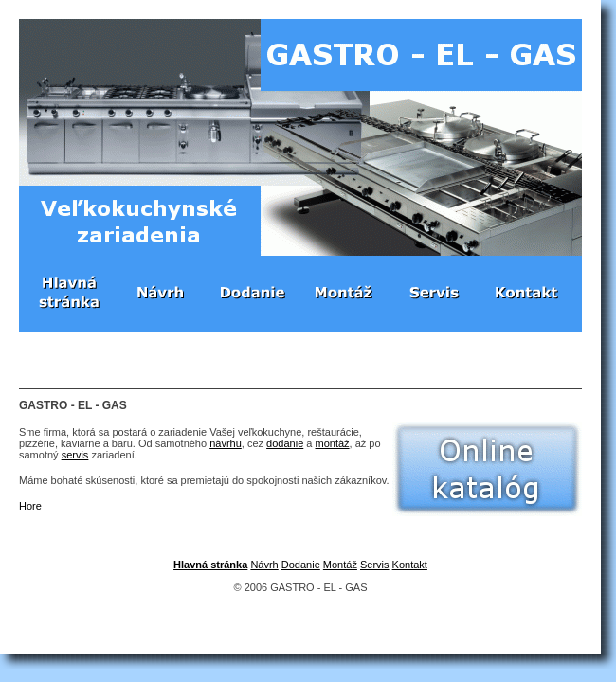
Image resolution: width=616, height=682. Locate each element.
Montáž (340, 565)
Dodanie (301, 565)
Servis (375, 565)
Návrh (264, 565)
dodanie (285, 443)
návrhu (226, 443)
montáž (333, 443)
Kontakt (410, 565)
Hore (30, 506)
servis (75, 455)
